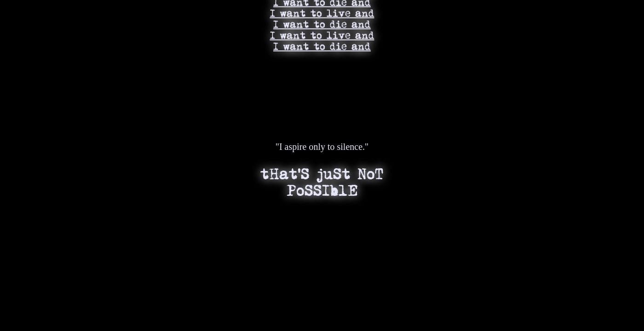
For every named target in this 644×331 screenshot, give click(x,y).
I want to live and (322, 11)
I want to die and (322, 22)
